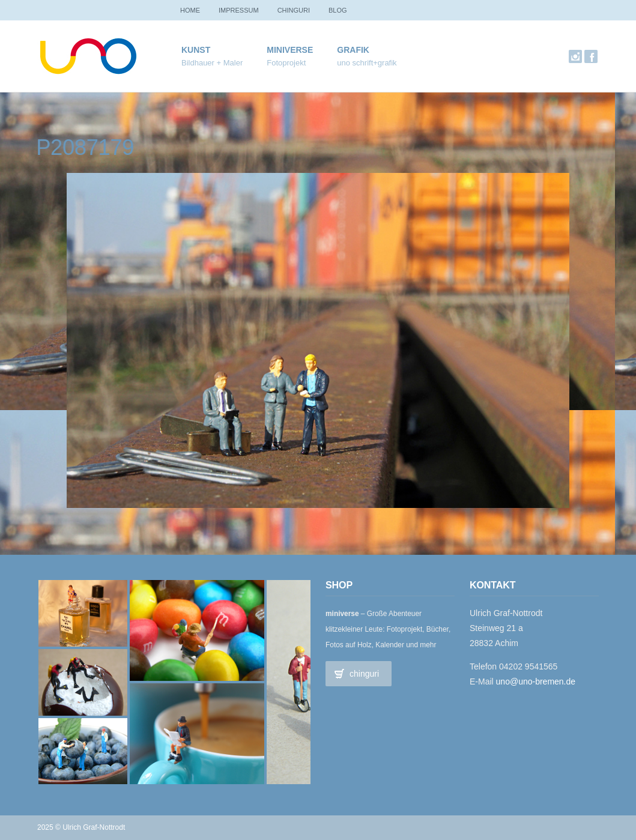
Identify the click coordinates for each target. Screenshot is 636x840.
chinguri (300, 10)
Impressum (242, 10)
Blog (346, 10)
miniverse (290, 57)
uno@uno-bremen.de (536, 681)
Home (191, 10)
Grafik (367, 57)
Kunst (212, 57)
